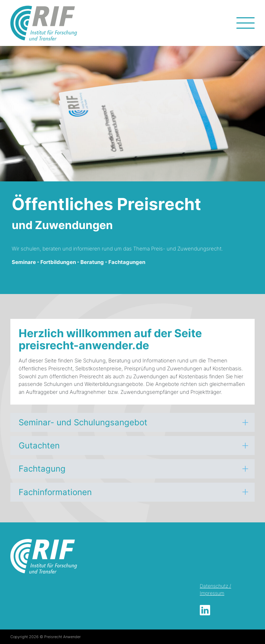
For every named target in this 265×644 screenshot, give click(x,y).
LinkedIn (205, 610)
